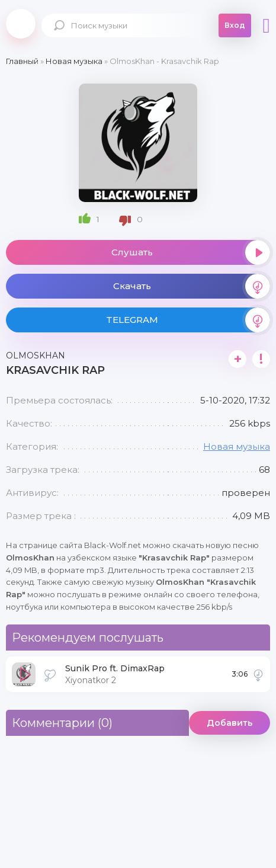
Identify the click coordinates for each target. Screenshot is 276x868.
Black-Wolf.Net (21, 24)
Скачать (192, 286)
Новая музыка (237, 446)
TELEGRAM (188, 320)
